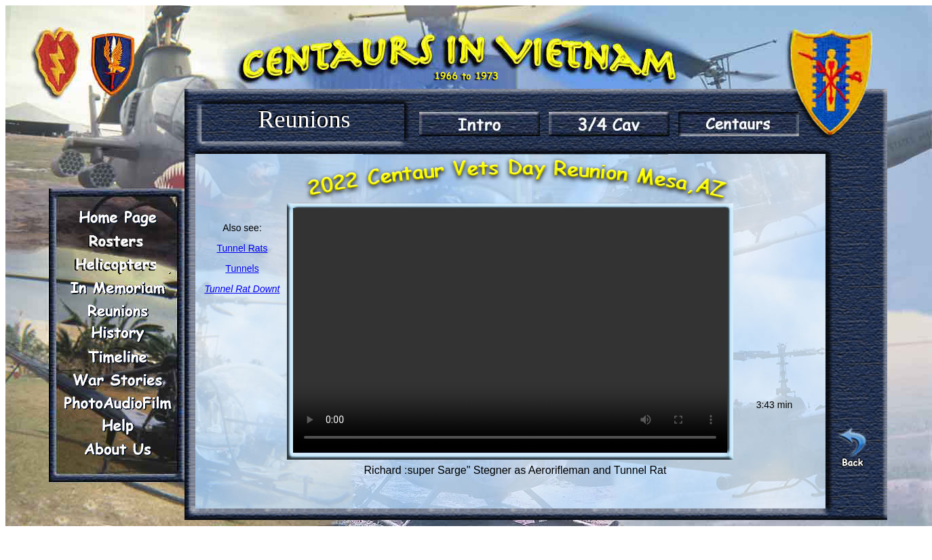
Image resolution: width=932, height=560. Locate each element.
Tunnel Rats (242, 248)
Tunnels (242, 268)
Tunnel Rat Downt (242, 289)
